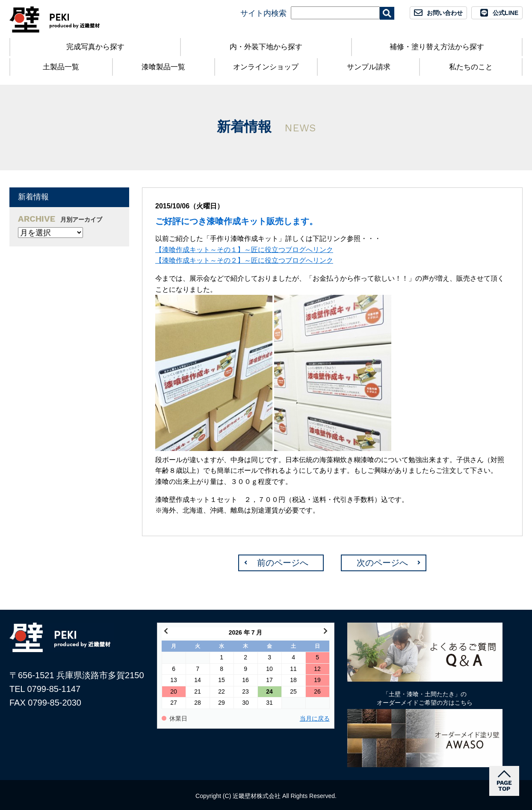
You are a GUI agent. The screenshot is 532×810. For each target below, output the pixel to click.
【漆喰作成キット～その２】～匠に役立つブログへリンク (244, 260)
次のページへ (382, 563)
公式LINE (505, 13)
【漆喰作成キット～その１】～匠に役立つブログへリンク (244, 250)
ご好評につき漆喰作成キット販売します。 (236, 221)
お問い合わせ (445, 13)
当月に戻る (315, 719)
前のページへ (283, 563)
